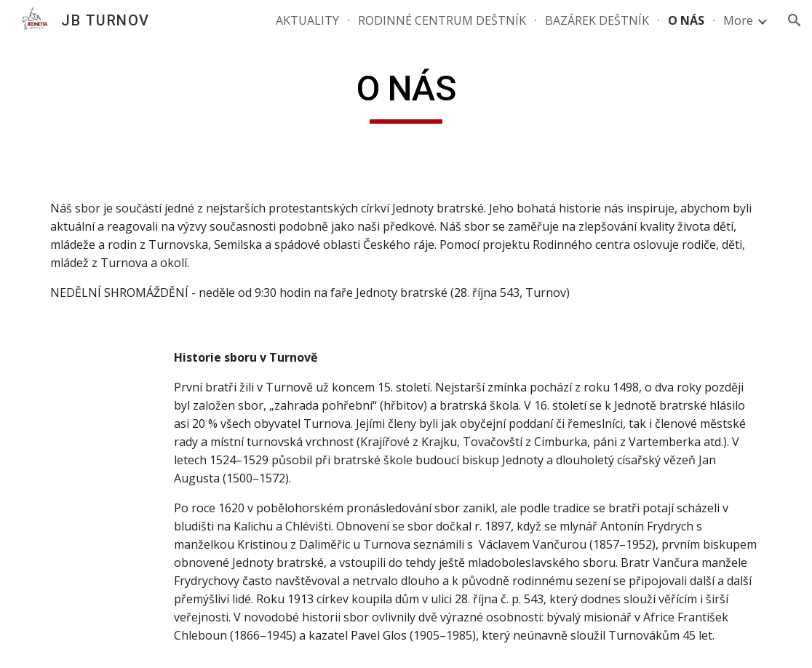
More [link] (738, 20)
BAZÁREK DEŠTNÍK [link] (597, 20)
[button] (795, 20)
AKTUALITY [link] (307, 20)
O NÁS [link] (686, 20)
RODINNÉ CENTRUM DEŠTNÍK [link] (442, 20)
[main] (406, 95)
